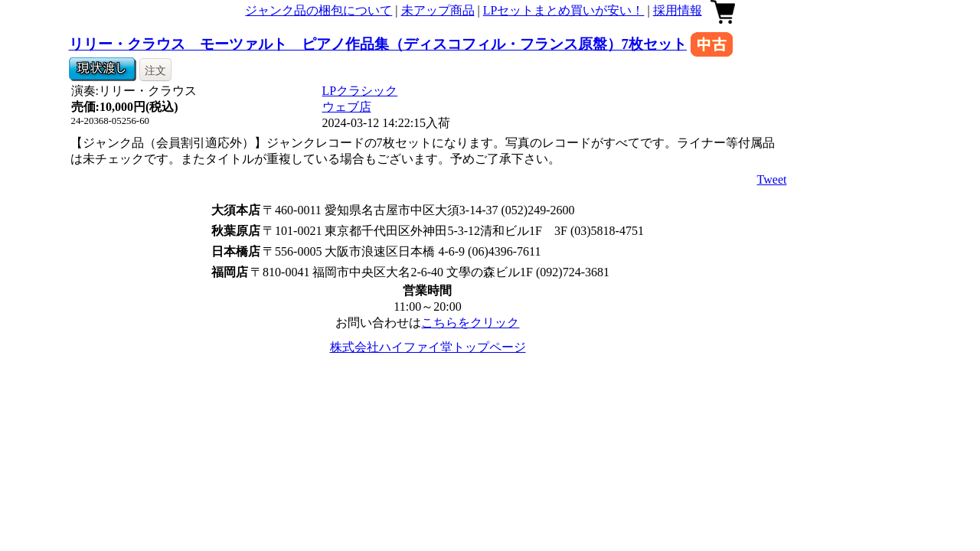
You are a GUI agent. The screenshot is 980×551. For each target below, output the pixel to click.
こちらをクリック (470, 323)
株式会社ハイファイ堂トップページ (428, 347)
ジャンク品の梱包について (318, 10)
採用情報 (678, 10)
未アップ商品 (438, 10)
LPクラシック (360, 91)
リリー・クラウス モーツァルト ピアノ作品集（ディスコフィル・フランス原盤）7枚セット (378, 44)
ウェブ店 (347, 107)
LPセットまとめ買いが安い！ (564, 10)
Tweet (772, 179)
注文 (155, 70)
